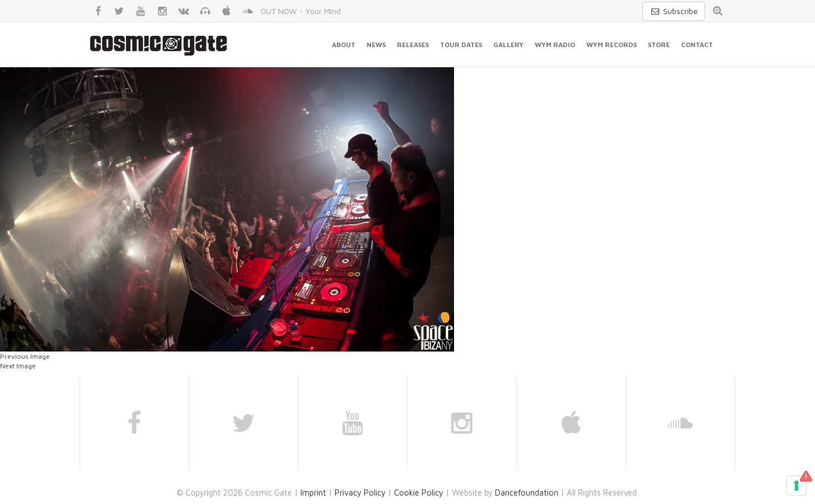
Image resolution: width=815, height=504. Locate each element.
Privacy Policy (360, 493)
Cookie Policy (419, 493)
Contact (697, 45)
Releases (413, 45)
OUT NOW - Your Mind (301, 11)
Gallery (508, 45)
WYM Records (612, 45)
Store (659, 45)
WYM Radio (555, 45)
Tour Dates (461, 45)
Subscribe (674, 11)
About (344, 45)
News (376, 45)
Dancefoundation (527, 493)
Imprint (313, 493)
